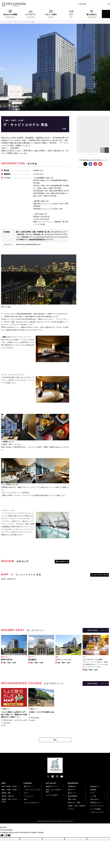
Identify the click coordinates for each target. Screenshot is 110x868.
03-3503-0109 (38, 174)
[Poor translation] (8, 836)
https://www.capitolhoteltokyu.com (28, 244)
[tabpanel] (93, 134)
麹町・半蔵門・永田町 (15, 120)
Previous (102, 150)
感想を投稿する (61, 562)
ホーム (3, 22)
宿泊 (65, 129)
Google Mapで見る (99, 575)
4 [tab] (97, 154)
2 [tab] (92, 154)
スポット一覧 (12, 22)
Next (107, 150)
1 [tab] (89, 154)
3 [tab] (94, 154)
